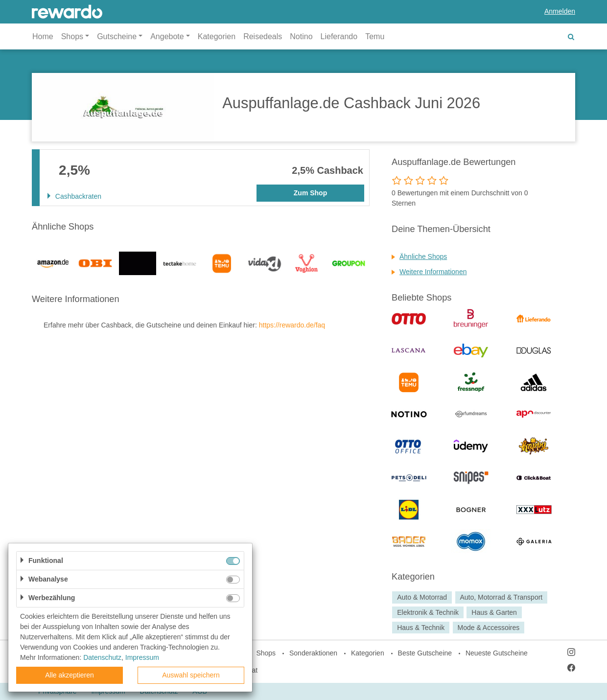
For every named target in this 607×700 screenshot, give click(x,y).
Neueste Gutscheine (497, 653)
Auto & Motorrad (422, 597)
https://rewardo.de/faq (292, 325)
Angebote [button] (167, 36)
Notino (301, 36)
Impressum (142, 657)
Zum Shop (310, 193)
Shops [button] (72, 36)
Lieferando (339, 36)
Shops (266, 653)
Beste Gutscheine (425, 653)
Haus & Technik (421, 628)
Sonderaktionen (313, 653)
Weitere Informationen (433, 272)
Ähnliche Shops (423, 257)
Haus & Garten (494, 612)
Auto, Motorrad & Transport (501, 597)
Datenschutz (102, 657)
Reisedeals (263, 36)
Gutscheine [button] (117, 36)
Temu (375, 36)
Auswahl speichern (191, 675)
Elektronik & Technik (428, 612)
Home (43, 36)
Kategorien (217, 36)
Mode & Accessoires (488, 628)
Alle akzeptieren (70, 675)
